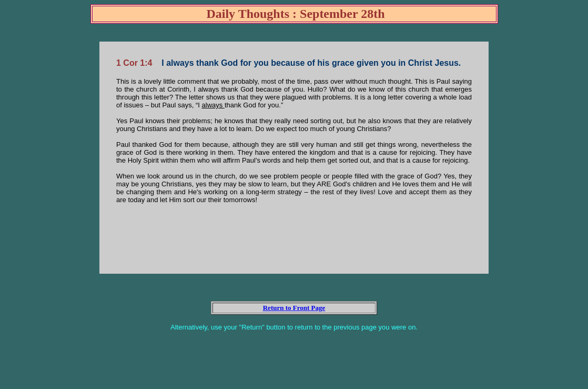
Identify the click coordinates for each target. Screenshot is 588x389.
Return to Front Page (294, 308)
